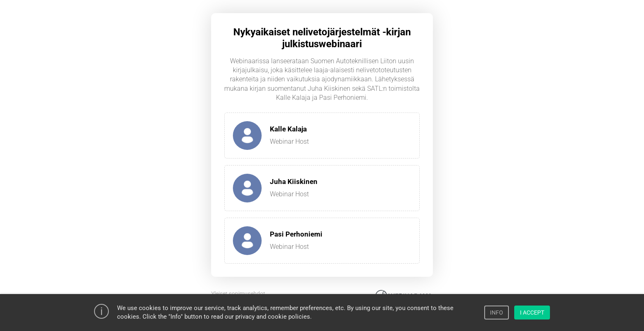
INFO (497, 313)
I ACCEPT (532, 313)
